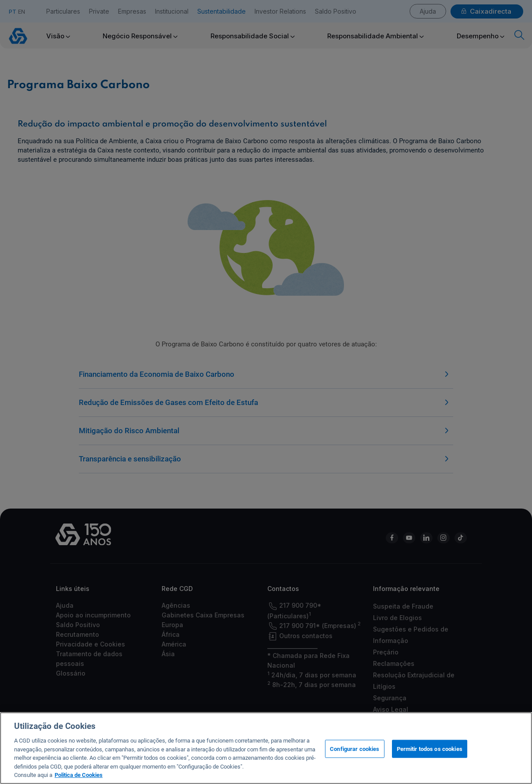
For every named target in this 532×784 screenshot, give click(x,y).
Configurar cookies (355, 756)
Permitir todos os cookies (430, 756)
